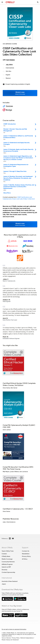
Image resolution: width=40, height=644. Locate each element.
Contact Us (26, 551)
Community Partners (8, 562)
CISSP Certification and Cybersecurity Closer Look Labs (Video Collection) (19, 198)
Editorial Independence (27, 638)
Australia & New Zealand (10, 581)
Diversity (4, 570)
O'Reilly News (6, 556)
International (7, 578)
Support (25, 548)
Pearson (8, 78)
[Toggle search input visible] (38, 2)
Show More (7, 193)
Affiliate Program (7, 564)
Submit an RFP (6, 567)
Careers (4, 554)
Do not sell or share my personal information (14, 629)
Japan (4, 584)
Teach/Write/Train (8, 551)
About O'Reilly (7, 548)
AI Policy (25, 559)
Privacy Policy (26, 556)
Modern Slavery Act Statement (10, 640)
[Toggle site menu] (2, 2)
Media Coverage (7, 559)
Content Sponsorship (8, 572)
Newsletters (26, 554)
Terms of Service (6, 638)
